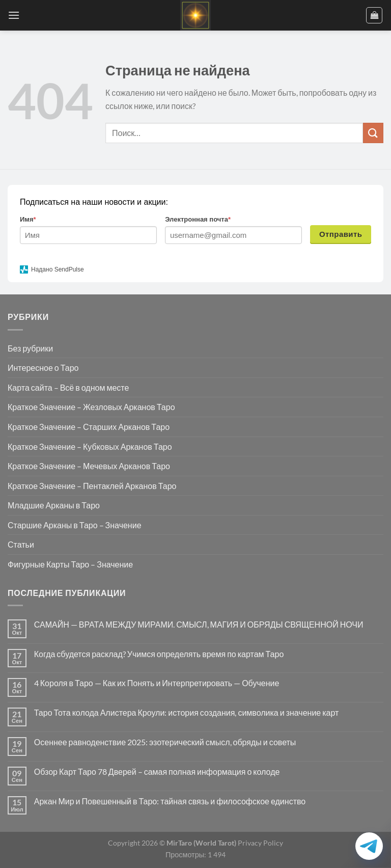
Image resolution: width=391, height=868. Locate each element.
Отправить (341, 234)
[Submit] (373, 133)
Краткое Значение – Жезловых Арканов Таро (91, 407)
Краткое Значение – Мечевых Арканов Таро (89, 466)
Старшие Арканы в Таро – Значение (75, 525)
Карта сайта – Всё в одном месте (68, 387)
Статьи (21, 544)
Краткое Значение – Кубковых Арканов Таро (90, 446)
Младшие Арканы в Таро (54, 505)
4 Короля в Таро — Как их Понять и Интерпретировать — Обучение (157, 683)
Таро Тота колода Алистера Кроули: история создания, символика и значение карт (187, 712)
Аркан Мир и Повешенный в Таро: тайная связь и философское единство (170, 801)
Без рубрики (30, 348)
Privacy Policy (260, 843)
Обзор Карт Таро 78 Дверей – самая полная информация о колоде (157, 771)
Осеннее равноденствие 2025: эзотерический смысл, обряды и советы (165, 742)
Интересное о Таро (43, 368)
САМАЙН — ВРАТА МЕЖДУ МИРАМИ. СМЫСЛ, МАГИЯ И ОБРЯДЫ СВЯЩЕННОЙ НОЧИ (199, 624)
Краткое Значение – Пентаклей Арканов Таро (92, 486)
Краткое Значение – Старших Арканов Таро (89, 427)
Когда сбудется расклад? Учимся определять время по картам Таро (159, 654)
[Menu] (14, 15)
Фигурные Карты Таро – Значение (70, 564)
